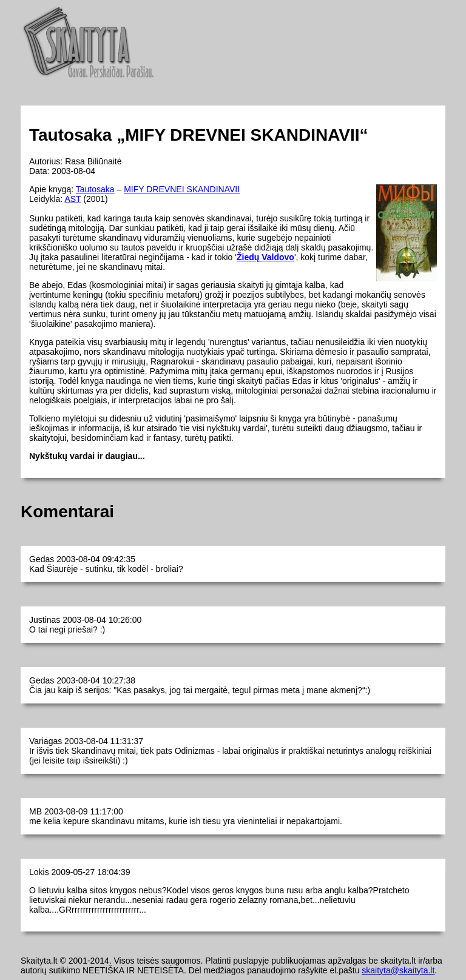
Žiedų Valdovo (265, 257)
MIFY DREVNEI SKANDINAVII (182, 189)
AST (73, 199)
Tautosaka (95, 189)
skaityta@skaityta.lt (398, 970)
